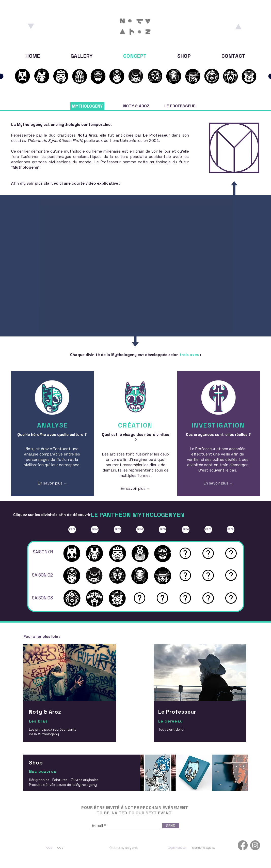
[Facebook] (243, 845)
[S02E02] (136, 76)
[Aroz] (238, 26)
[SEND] (171, 826)
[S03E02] (230, 76)
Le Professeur (156, 135)
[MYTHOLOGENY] (87, 106)
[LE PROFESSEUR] (180, 106)
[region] (70, 699)
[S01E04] (79, 76)
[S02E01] (117, 76)
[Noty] (31, 26)
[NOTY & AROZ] (136, 106)
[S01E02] (22, 76)
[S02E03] (155, 76)
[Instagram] (255, 845)
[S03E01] (212, 76)
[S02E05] (193, 76)
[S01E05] (98, 76)
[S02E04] (174, 76)
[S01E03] (61, 76)
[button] (185, 553)
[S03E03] (249, 76)
